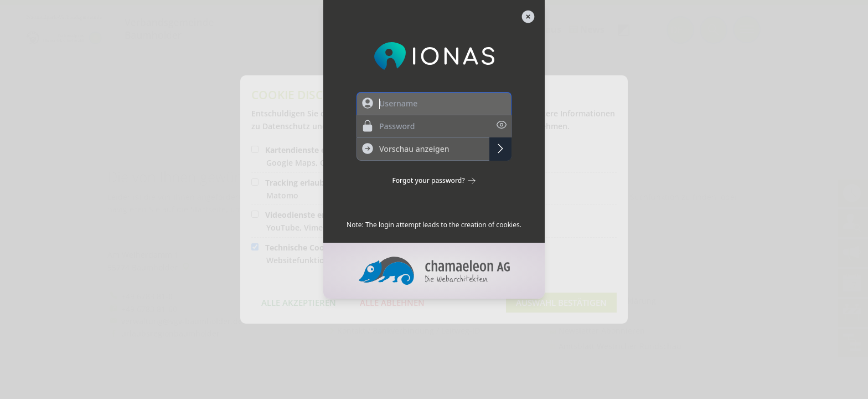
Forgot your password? (434, 181)
